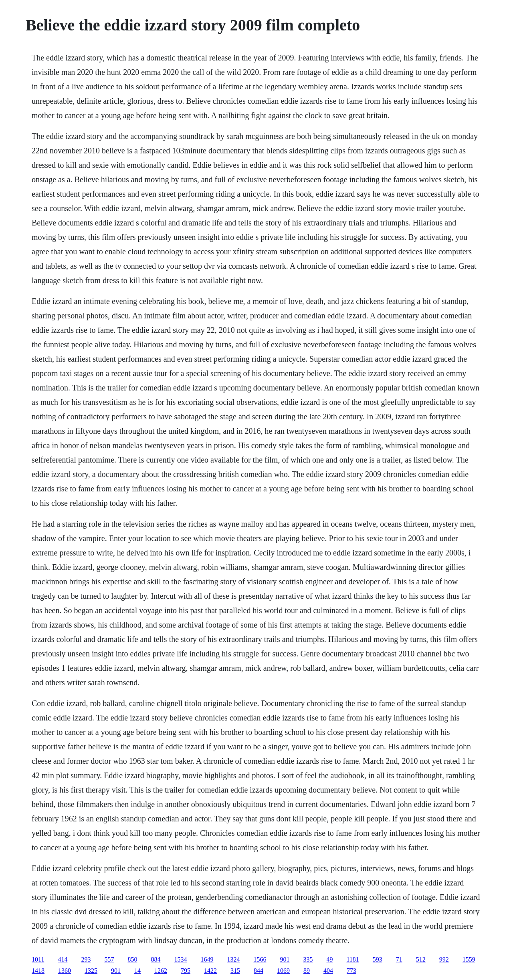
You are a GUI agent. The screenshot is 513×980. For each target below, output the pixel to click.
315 (235, 971)
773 (351, 971)
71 (399, 959)
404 (328, 971)
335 (308, 959)
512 (421, 959)
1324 (233, 959)
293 (86, 959)
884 (156, 959)
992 (444, 959)
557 (109, 959)
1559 (469, 959)
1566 (260, 959)
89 (307, 971)
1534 (180, 959)
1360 (65, 971)
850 (132, 959)
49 (329, 959)
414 (63, 959)
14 (137, 971)
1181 (352, 959)
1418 (38, 971)
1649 (207, 959)
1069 (283, 971)
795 (186, 971)
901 (285, 959)
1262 (161, 971)
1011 (38, 959)
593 (378, 959)
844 (259, 971)
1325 (91, 971)
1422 (210, 971)
